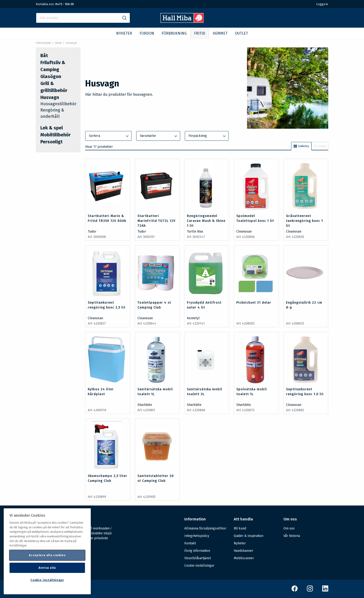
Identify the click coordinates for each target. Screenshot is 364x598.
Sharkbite (145, 405)
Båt (44, 56)
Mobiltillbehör (55, 135)
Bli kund (240, 528)
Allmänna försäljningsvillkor (205, 528)
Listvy (320, 146)
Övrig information (197, 551)
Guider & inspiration (249, 536)
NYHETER (124, 33)
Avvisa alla (47, 568)
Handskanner (244, 551)
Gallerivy (301, 146)
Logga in (322, 4)
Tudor (92, 232)
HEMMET (220, 33)
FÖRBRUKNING (174, 33)
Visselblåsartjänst (198, 558)
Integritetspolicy (197, 536)
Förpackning (208, 136)
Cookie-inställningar (199, 566)
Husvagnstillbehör (58, 104)
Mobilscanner (244, 558)
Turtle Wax (195, 232)
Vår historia (292, 536)
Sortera (109, 136)
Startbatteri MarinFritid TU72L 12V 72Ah (156, 221)
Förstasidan (43, 43)
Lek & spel (52, 128)
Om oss (289, 528)
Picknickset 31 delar (254, 303)
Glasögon (51, 76)
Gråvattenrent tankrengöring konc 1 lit (304, 221)
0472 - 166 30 (65, 4)
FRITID (200, 33)
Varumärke (159, 136)
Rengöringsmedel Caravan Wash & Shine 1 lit (206, 221)
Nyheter (240, 543)
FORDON (147, 33)
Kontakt (190, 543)
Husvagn (71, 43)
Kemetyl (193, 318)
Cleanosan (244, 232)
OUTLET (241, 33)
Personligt (51, 142)
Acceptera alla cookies (47, 555)
